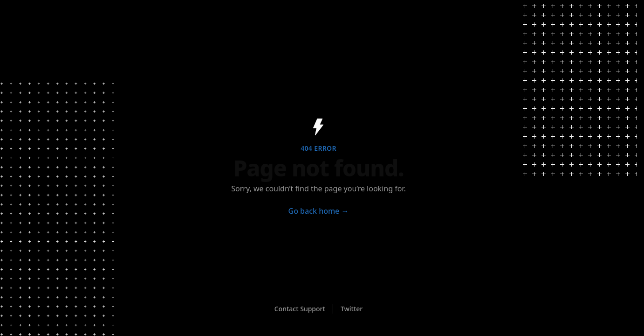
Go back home (319, 211)
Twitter (352, 309)
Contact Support (300, 309)
